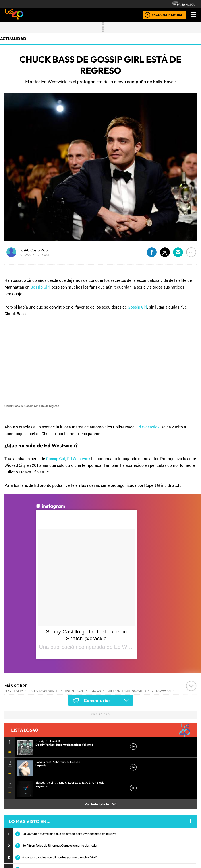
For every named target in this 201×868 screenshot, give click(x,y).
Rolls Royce (74, 691)
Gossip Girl (40, 287)
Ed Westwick (148, 427)
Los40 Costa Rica (34, 250)
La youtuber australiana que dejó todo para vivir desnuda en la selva (69, 834)
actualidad (13, 39)
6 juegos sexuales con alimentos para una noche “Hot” (60, 857)
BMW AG (95, 691)
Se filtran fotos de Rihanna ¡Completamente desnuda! (60, 845)
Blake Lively (14, 691)
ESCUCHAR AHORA (167, 15)
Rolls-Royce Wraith (44, 691)
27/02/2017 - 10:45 (34, 255)
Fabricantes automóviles (126, 691)
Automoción (161, 691)
